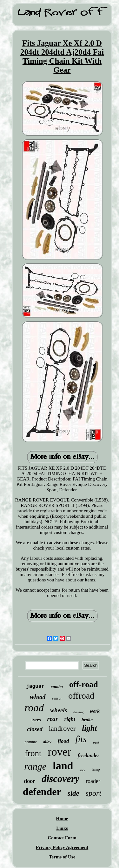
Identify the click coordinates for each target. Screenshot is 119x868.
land (63, 766)
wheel (38, 697)
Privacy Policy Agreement (62, 847)
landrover (62, 728)
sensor (57, 698)
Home (62, 819)
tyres (36, 720)
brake (87, 720)
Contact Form (62, 838)
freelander (88, 755)
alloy (47, 742)
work (95, 711)
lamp (96, 769)
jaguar (35, 687)
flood (63, 741)
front (33, 753)
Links (62, 828)
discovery (60, 779)
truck (96, 743)
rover (60, 752)
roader (93, 781)
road (34, 708)
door (30, 781)
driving (78, 712)
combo (57, 687)
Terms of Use (62, 857)
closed (35, 729)
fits (81, 739)
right (70, 719)
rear (52, 719)
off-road (84, 684)
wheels (59, 710)
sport (93, 793)
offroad (81, 696)
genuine (31, 742)
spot (82, 770)
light (89, 728)
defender (42, 792)
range (35, 766)
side (73, 793)
